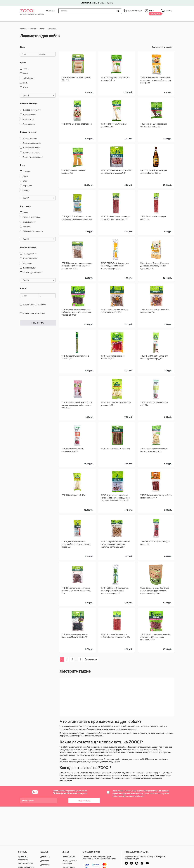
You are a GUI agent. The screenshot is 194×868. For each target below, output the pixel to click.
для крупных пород (32, 143)
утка (25, 181)
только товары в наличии (34, 305)
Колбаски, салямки (32, 217)
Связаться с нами (26, 863)
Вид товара (26, 206)
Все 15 (38, 95)
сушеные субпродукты (33, 231)
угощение (27, 263)
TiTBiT (26, 83)
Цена (23, 47)
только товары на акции (34, 313)
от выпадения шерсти (33, 273)
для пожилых (29, 124)
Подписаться (84, 801)
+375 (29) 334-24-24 (135, 10)
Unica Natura (29, 78)
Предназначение (28, 247)
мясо (25, 176)
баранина (27, 186)
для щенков (28, 119)
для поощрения (30, 258)
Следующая (91, 659)
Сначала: (156, 47)
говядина (27, 172)
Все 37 (38, 198)
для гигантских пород (33, 157)
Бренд (23, 63)
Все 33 (38, 239)
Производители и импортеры (70, 862)
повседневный (30, 254)
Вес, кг (23, 289)
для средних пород (32, 148)
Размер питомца (28, 132)
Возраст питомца (29, 104)
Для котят (45, 861)
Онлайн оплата (69, 857)
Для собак (45, 865)
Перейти (110, 3)
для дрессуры (29, 268)
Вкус (22, 165)
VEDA (25, 73)
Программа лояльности (23, 858)
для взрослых (29, 115)
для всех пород (30, 138)
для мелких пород (31, 152)
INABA (26, 69)
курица (26, 190)
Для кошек (45, 857)
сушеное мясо (29, 222)
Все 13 (38, 280)
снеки (26, 213)
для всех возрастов (32, 110)
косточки (27, 227)
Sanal (25, 88)
